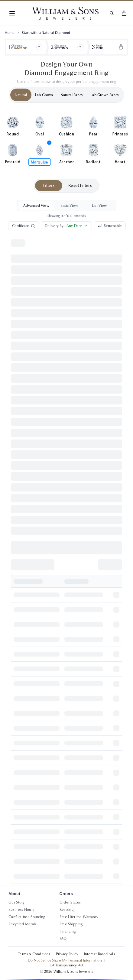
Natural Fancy (72, 95)
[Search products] (112, 13)
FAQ (63, 939)
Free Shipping (71, 924)
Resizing (66, 910)
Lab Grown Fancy (105, 95)
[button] (12, 13)
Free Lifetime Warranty (79, 917)
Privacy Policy (67, 954)
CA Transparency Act (66, 965)
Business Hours (21, 910)
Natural (21, 95)
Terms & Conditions (34, 954)
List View (99, 206)
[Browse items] (39, 47)
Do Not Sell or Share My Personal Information (65, 960)
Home (10, 33)
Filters (49, 185)
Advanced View (36, 206)
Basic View (69, 206)
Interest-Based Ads (99, 954)
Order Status (70, 902)
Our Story (17, 902)
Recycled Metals (23, 924)
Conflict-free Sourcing (27, 917)
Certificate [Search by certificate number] (24, 226)
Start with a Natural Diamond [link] (46, 33)
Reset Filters (80, 185)
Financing (68, 931)
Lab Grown (44, 95)
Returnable (110, 226)
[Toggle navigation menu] (12, 13)
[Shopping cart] (124, 13)
